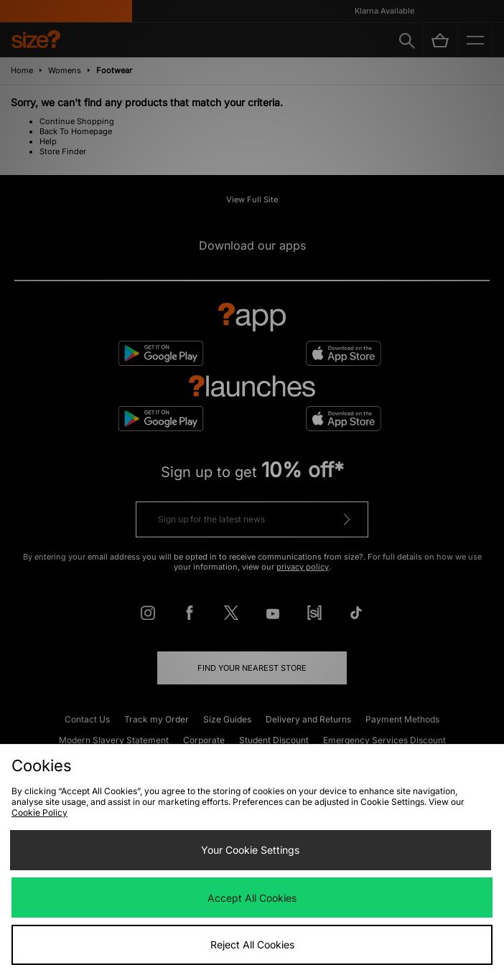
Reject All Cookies (252, 944)
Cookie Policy (39, 812)
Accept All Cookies (252, 898)
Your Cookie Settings (250, 850)
